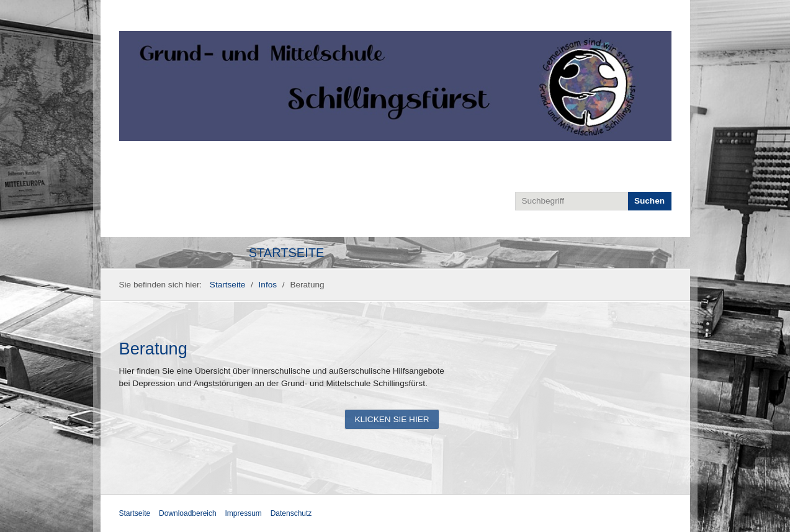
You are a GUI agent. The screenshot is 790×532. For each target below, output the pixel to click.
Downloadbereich (188, 513)
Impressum (244, 513)
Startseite (287, 253)
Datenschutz (291, 513)
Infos (268, 285)
